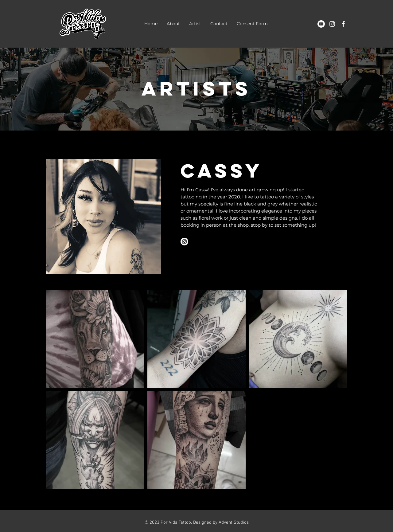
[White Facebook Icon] (343, 24)
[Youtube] (321, 24)
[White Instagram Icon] (332, 24)
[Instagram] (184, 242)
